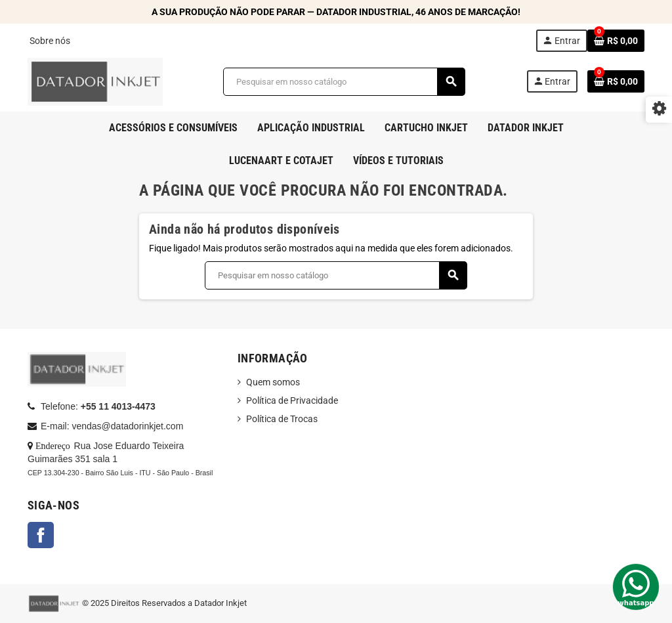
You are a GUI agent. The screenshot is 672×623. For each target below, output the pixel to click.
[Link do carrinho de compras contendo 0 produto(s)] (616, 41)
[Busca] (344, 82)
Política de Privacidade (292, 400)
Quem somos (273, 382)
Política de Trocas (282, 419)
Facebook (41, 535)
